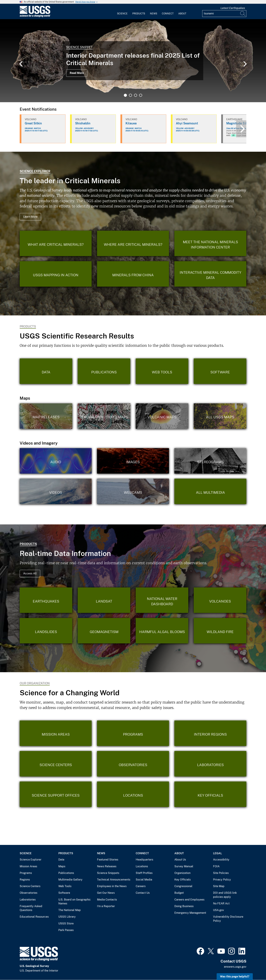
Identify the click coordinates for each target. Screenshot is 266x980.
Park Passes (66, 930)
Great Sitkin (33, 123)
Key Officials (183, 880)
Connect (168, 14)
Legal (217, 853)
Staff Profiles (144, 873)
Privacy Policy (222, 880)
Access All (30, 573)
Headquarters (144, 860)
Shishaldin (83, 123)
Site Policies (221, 873)
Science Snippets (108, 873)
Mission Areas (28, 866)
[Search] (243, 14)
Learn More (30, 217)
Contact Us (143, 893)
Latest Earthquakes (233, 8)
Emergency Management (190, 913)
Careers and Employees (189, 900)
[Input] (224, 14)
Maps (62, 866)
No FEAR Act (221, 903)
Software (64, 893)
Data (61, 860)
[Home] (35, 16)
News (154, 14)
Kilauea (131, 123)
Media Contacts (107, 900)
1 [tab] (125, 95)
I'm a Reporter (106, 906)
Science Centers (30, 886)
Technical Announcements (114, 880)
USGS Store (66, 923)
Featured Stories (108, 860)
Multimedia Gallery (70, 880)
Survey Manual (184, 866)
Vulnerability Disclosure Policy (228, 919)
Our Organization (35, 683)
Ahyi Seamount (187, 123)
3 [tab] (136, 95)
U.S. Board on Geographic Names (75, 902)
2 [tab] (130, 95)
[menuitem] (122, 12)
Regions (25, 880)
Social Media (144, 880)
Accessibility (221, 860)
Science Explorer (35, 171)
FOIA (216, 866)
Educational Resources (34, 917)
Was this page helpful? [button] (235, 977)
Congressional (183, 886)
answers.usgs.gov (235, 967)
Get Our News (106, 893)
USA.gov (218, 910)
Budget (179, 893)
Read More (77, 73)
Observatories (28, 893)
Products (139, 14)
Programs (26, 873)
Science (122, 14)
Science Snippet (79, 47)
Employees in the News (112, 886)
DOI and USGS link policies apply (225, 895)
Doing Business (184, 906)
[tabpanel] (133, 61)
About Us (180, 860)
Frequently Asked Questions (31, 908)
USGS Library (67, 917)
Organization (182, 873)
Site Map (219, 886)
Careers (141, 886)
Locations (142, 866)
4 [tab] (141, 95)
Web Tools (65, 886)
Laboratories (28, 900)
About (182, 14)
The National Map (70, 910)
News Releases (107, 866)
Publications (66, 873)
